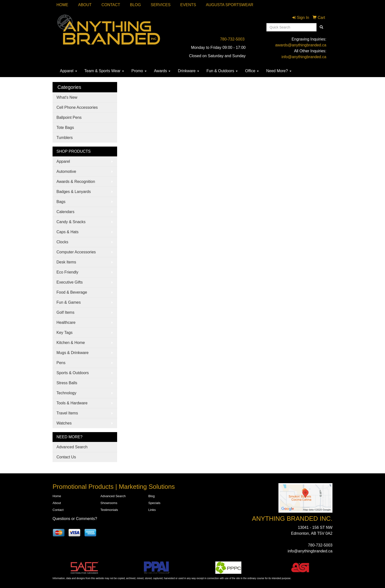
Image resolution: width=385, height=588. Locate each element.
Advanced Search (72, 447)
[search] (321, 27)
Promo (139, 71)
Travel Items (67, 413)
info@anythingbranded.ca (304, 57)
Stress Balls (67, 383)
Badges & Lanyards (74, 192)
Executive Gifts (70, 282)
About (85, 5)
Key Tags (65, 333)
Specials (154, 503)
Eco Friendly (67, 272)
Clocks (62, 242)
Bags (61, 202)
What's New (67, 97)
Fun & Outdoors (222, 71)
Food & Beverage (72, 292)
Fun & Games (69, 302)
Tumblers (65, 138)
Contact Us (66, 457)
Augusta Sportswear (229, 5)
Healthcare (66, 322)
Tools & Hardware (72, 403)
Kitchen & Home (71, 343)
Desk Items (66, 262)
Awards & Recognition (76, 182)
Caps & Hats (68, 232)
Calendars (65, 212)
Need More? (279, 71)
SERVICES (161, 5)
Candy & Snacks (71, 222)
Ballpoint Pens (69, 117)
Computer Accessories (76, 252)
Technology (66, 393)
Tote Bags (65, 128)
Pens (61, 363)
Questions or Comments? (75, 519)
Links (152, 510)
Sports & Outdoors (73, 373)
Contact (111, 5)
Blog (135, 5)
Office (252, 71)
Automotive (66, 171)
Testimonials (109, 510)
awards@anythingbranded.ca (301, 45)
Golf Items (65, 312)
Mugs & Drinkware (73, 353)
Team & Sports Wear (104, 71)
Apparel (69, 71)
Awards (162, 71)
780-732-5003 (232, 39)
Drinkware (188, 71)
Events (188, 5)
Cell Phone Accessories (77, 107)
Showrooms (109, 503)
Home (62, 5)
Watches (64, 423)
